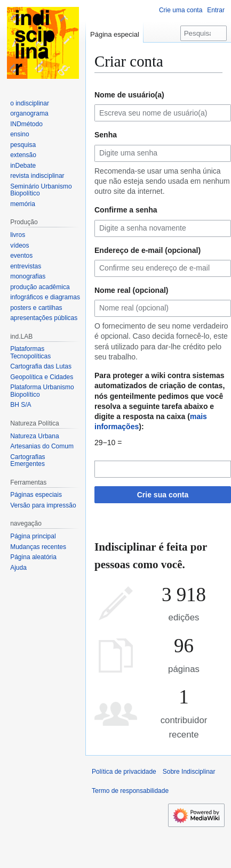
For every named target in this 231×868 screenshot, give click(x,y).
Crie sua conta (163, 495)
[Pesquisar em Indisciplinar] (204, 33)
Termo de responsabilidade (130, 791)
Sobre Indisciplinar (189, 772)
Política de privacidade (124, 772)
